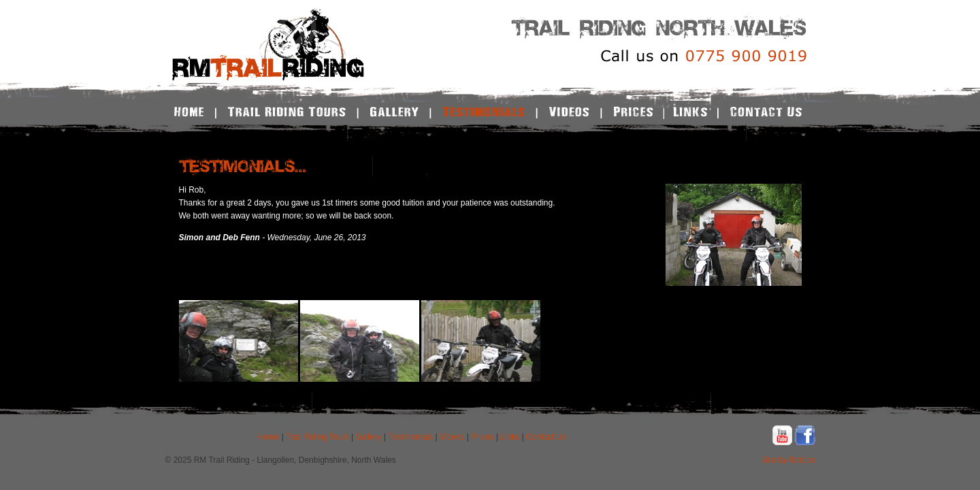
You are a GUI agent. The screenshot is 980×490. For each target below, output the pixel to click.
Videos (452, 437)
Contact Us (546, 437)
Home (268, 437)
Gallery (368, 437)
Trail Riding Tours (317, 437)
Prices (482, 437)
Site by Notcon (788, 460)
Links (510, 437)
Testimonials (410, 437)
